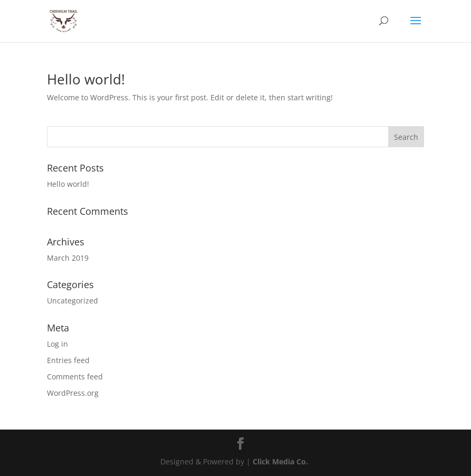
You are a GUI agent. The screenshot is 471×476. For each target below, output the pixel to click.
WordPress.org (73, 393)
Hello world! (86, 79)
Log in (57, 344)
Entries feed (68, 360)
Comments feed (75, 377)
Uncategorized (73, 301)
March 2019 (68, 258)
